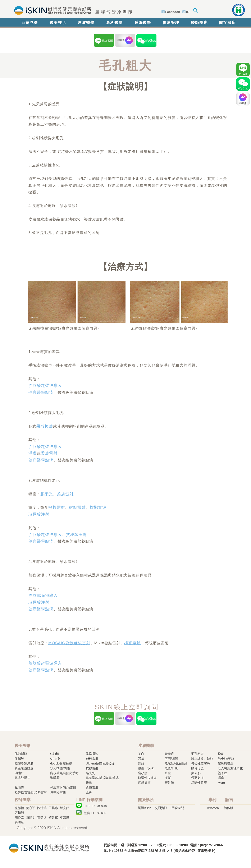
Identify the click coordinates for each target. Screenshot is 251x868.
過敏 (141, 759)
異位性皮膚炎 (201, 763)
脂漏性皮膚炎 (147, 778)
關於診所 (227, 23)
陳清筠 (42, 808)
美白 (141, 754)
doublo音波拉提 (61, 763)
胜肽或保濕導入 (43, 595)
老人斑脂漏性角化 (230, 768)
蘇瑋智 (19, 822)
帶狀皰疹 (197, 778)
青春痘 (169, 754)
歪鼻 (89, 792)
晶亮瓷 (90, 773)
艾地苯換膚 (76, 535)
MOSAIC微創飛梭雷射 (69, 643)
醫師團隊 (199, 23)
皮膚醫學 (86, 23)
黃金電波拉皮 (24, 768)
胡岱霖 (19, 818)
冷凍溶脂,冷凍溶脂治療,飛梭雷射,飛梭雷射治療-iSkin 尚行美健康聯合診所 (49, 848)
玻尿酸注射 (39, 514)
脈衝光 (47, 494)
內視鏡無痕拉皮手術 (64, 773)
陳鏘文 (31, 818)
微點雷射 (77, 507)
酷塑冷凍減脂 (24, 763)
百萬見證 (30, 23)
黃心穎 (31, 808)
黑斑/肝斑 (171, 768)
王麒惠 (53, 808)
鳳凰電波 (92, 754)
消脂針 (19, 773)
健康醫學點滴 (41, 392)
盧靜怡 (19, 808)
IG (188, 12)
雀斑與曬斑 (226, 763)
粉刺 (221, 754)
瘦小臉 (143, 773)
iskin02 (102, 813)
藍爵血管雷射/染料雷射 (31, 792)
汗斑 (168, 778)
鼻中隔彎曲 (58, 792)
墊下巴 (222, 773)
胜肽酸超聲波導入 (45, 385)
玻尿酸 (19, 759)
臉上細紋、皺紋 (202, 759)
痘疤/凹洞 (171, 759)
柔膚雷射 (49, 453)
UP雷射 (56, 759)
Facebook (173, 12)
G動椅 (55, 754)
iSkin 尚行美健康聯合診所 (72, 10)
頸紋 (141, 763)
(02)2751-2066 (211, 845)
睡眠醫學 (143, 23)
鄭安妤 (65, 808)
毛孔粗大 (197, 754)
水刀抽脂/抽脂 (60, 768)
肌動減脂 (21, 754)
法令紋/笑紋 (226, 759)
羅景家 (53, 818)
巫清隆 (65, 818)
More (221, 783)
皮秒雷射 (92, 768)
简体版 (229, 808)
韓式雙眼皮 (22, 778)
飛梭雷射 (57, 507)
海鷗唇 (55, 778)
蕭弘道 (42, 818)
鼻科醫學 (115, 23)
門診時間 (178, 808)
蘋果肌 (196, 773)
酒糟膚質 (144, 783)
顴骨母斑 (197, 768)
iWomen (213, 808)
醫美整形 (58, 23)
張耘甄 (19, 813)
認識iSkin (145, 808)
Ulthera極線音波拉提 (100, 763)
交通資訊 (161, 808)
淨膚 (33, 453)
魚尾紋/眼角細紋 (176, 763)
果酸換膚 (45, 426)
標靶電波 (98, 507)
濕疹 (221, 778)
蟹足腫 (169, 783)
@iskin (102, 806)
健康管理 (171, 23)
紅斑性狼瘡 (199, 783)
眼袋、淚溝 (146, 768)
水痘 (168, 773)
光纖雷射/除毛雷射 (63, 787)
